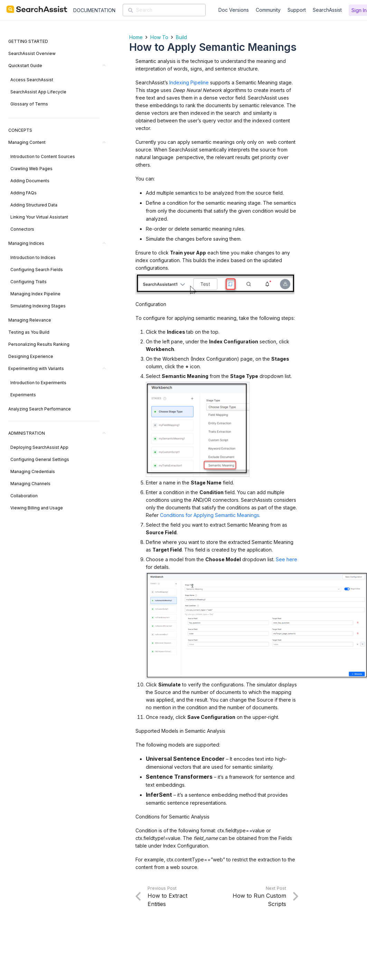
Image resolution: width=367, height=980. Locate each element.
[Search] (164, 10)
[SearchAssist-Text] (37, 9)
